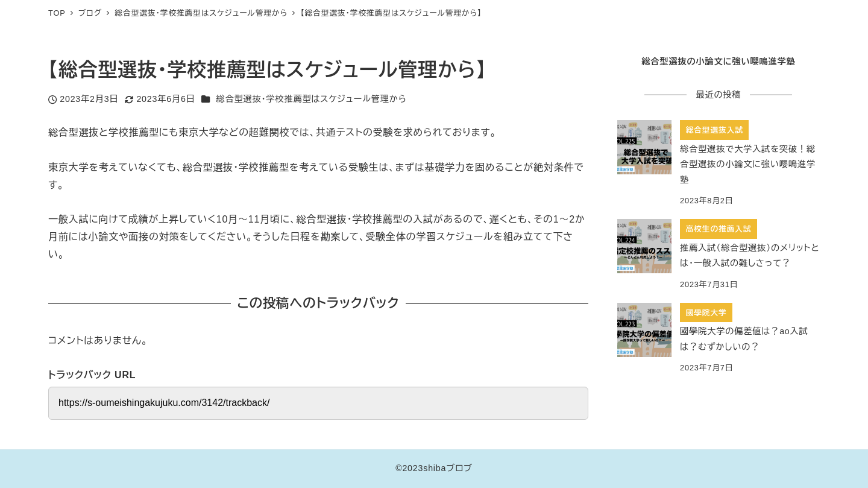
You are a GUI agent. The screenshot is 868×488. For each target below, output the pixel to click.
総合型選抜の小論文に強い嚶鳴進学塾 (718, 62)
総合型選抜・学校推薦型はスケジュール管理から (311, 99)
